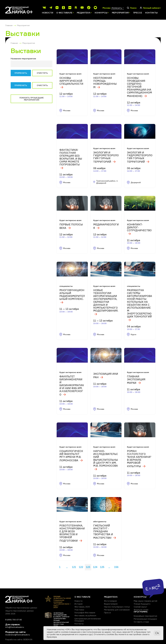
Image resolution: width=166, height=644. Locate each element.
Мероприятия (23, 25)
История (78, 604)
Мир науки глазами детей (145, 601)
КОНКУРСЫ (140, 597)
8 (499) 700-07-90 (14, 620)
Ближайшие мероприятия (145, 616)
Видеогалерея (111, 604)
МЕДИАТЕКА (111, 597)
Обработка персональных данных (21, 608)
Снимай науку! (140, 607)
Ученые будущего (142, 604)
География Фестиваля (85, 613)
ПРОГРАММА (141, 612)
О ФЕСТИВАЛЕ (82, 597)
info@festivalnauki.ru (15, 627)
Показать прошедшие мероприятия (32, 99)
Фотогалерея (110, 601)
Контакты (151, 13)
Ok (157, 633)
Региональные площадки (145, 619)
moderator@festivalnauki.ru (18, 635)
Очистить (42, 73)
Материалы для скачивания (117, 610)
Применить (21, 73)
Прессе (138, 13)
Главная (9, 25)
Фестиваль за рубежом (85, 615)
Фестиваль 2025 (82, 607)
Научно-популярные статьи (117, 607)
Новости (48, 13)
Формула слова (141, 610)
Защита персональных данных (20, 611)
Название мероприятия (23, 59)
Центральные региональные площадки (88, 620)
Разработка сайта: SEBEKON (19, 639)
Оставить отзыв (141, 622)
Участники (79, 610)
